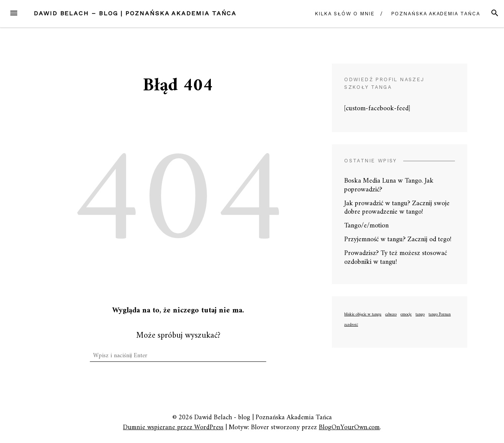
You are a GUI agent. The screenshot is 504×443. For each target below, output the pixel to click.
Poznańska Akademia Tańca (436, 14)
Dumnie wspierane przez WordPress (173, 427)
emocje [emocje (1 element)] (406, 315)
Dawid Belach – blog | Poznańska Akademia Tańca (135, 13)
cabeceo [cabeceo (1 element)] (391, 315)
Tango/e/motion (366, 226)
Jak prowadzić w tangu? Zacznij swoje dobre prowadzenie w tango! (397, 208)
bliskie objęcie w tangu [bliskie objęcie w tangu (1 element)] (363, 315)
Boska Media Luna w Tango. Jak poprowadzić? (389, 185)
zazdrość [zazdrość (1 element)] (351, 325)
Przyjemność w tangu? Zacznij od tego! (398, 239)
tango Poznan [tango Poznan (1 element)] (440, 315)
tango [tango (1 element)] (420, 315)
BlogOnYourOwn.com (349, 427)
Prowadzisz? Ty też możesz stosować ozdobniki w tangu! (396, 258)
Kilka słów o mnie (345, 14)
